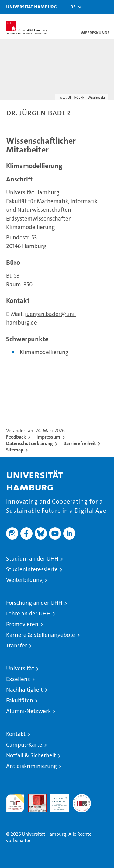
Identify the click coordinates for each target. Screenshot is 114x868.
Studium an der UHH (32, 559)
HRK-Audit (56, 801)
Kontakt (16, 734)
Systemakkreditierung (82, 797)
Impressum (48, 437)
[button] (74, 7)
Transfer (17, 646)
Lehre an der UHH (28, 613)
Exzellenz (18, 679)
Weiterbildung (24, 580)
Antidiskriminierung (31, 766)
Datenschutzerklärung (29, 443)
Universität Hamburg (31, 6)
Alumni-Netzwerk (28, 711)
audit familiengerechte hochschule (15, 803)
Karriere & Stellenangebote (41, 635)
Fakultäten (20, 700)
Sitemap (15, 450)
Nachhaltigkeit (24, 690)
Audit (34, 797)
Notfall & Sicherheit (31, 755)
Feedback (16, 437)
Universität (20, 668)
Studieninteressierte (32, 569)
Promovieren (22, 624)
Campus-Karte (24, 745)
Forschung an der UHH (34, 603)
